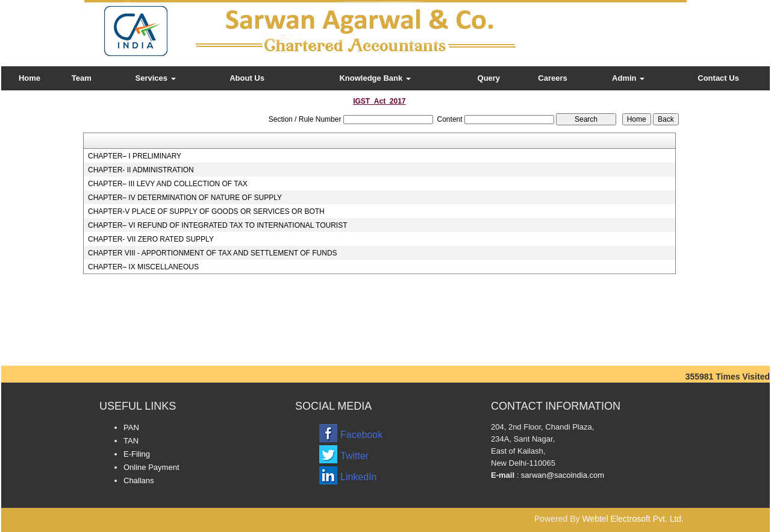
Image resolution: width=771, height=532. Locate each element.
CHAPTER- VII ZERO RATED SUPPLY (151, 239)
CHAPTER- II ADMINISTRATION (141, 170)
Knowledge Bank (375, 78)
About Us (247, 78)
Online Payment (151, 467)
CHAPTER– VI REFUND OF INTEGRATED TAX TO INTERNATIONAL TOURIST (218, 225)
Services (156, 78)
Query (489, 78)
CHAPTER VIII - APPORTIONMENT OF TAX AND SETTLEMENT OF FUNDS (213, 253)
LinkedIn (359, 477)
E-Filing (137, 454)
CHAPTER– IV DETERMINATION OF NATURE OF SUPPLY (185, 198)
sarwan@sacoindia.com (561, 475)
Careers (552, 78)
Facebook (361, 435)
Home (30, 78)
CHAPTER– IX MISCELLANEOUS (143, 267)
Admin (628, 78)
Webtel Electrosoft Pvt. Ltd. (633, 519)
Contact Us (718, 78)
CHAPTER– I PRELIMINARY (135, 156)
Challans (139, 480)
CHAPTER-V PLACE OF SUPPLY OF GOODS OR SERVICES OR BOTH (206, 211)
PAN (131, 427)
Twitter (354, 456)
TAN (131, 441)
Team (82, 78)
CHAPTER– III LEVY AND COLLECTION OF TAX (168, 184)
